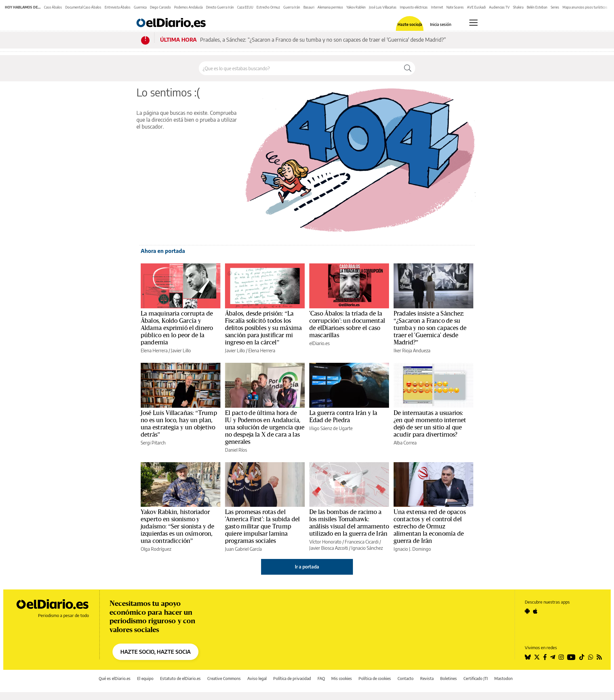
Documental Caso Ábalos (83, 7)
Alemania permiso (330, 7)
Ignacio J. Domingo (412, 549)
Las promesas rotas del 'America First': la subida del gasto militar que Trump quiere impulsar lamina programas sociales (263, 526)
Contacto (406, 679)
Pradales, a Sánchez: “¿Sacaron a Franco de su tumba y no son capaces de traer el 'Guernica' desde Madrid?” (323, 40)
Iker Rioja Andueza (412, 350)
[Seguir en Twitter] (537, 657)
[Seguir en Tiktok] (582, 657)
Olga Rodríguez (156, 549)
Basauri (309, 7)
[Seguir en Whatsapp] (591, 657)
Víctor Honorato (325, 542)
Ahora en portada (163, 251)
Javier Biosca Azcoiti (329, 548)
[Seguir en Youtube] (571, 657)
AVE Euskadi (476, 7)
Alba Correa (405, 443)
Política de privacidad (292, 679)
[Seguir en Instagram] (561, 657)
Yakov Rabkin (356, 7)
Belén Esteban (537, 7)
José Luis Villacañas (383, 7)
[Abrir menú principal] (473, 23)
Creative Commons (224, 679)
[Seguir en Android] (527, 611)
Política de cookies (375, 679)
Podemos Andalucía (188, 7)
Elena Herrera (154, 350)
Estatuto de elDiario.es (180, 679)
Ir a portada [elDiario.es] (307, 567)
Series (555, 7)
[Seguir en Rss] (599, 657)
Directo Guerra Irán (220, 7)
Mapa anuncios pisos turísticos (585, 7)
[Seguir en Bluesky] (528, 657)
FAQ (321, 679)
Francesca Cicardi (362, 542)
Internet (437, 7)
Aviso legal (257, 679)
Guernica (140, 7)
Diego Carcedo (160, 7)
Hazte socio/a (410, 25)
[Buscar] (408, 68)
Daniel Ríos (236, 450)
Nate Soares (455, 7)
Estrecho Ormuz (268, 7)
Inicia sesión (441, 25)
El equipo (145, 679)
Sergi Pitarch (153, 443)
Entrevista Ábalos (118, 7)
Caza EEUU (245, 7)
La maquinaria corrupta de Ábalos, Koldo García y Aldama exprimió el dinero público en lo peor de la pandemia (177, 328)
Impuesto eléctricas (414, 7)
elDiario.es (319, 343)
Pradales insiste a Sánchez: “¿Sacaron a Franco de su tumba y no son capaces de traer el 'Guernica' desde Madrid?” (430, 328)
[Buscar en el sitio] (300, 68)
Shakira (518, 7)
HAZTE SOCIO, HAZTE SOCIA (155, 652)
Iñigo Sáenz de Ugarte (331, 428)
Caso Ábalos (53, 7)
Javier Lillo (181, 350)
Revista (427, 679)
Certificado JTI (476, 679)
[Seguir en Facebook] (545, 657)
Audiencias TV (499, 7)
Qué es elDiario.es (115, 679)
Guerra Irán (292, 7)
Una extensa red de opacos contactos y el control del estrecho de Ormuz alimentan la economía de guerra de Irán (430, 526)
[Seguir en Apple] (535, 611)
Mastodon (503, 679)
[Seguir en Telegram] (553, 657)
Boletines (449, 679)
